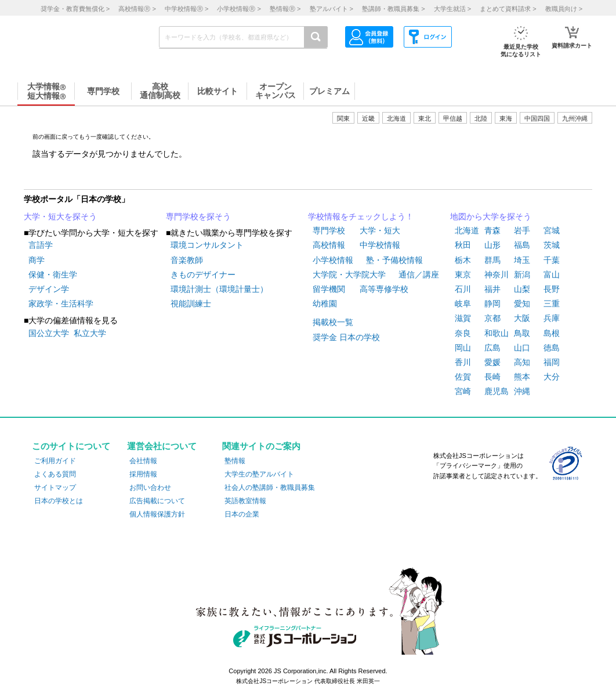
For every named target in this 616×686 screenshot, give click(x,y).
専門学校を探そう (198, 216)
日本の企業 (242, 514)
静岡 (492, 304)
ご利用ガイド (55, 461)
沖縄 (522, 391)
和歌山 (497, 333)
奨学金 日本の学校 (346, 337)
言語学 (41, 245)
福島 (522, 245)
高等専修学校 (384, 289)
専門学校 (329, 230)
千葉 (552, 260)
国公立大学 (49, 333)
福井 (492, 289)
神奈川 (497, 275)
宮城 (552, 230)
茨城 (552, 245)
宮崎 (463, 391)
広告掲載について (157, 501)
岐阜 (463, 304)
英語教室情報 (245, 501)
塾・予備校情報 (394, 260)
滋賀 (463, 318)
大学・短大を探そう (60, 216)
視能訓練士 (191, 304)
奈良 (463, 333)
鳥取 (522, 333)
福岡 (552, 362)
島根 (552, 333)
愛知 (522, 304)
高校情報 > (137, 9)
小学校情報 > (239, 9)
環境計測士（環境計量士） (219, 289)
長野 (552, 289)
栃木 (463, 260)
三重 (552, 304)
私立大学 (90, 333)
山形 (492, 245)
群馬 (492, 260)
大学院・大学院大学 (349, 275)
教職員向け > (564, 9)
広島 (492, 348)
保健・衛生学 (53, 275)
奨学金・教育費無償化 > (75, 9)
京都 (492, 318)
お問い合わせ (150, 488)
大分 (552, 377)
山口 (522, 348)
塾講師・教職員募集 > (393, 9)
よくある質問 (55, 474)
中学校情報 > (186, 9)
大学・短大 (380, 230)
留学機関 (329, 289)
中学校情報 (380, 245)
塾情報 (235, 461)
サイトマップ (55, 488)
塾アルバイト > (331, 9)
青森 (492, 230)
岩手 (522, 230)
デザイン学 (49, 289)
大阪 (522, 318)
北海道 (396, 118)
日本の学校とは (59, 501)
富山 (552, 275)
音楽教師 (187, 260)
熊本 (522, 377)
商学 (37, 260)
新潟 (522, 275)
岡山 (463, 348)
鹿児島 (497, 391)
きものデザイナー (203, 275)
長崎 (492, 377)
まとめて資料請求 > (508, 9)
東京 (463, 275)
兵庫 (552, 318)
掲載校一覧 (333, 322)
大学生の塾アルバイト (259, 474)
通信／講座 (419, 275)
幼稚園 (325, 304)
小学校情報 (333, 260)
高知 (522, 362)
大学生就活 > (452, 9)
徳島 (552, 348)
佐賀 (463, 377)
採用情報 (143, 474)
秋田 (463, 245)
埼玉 (522, 260)
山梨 (522, 289)
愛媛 (492, 362)
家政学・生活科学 (61, 304)
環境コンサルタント (207, 245)
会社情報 (143, 461)
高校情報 (329, 245)
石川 (463, 289)
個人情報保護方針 (157, 514)
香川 (463, 362)
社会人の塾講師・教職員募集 (270, 488)
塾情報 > (285, 9)
